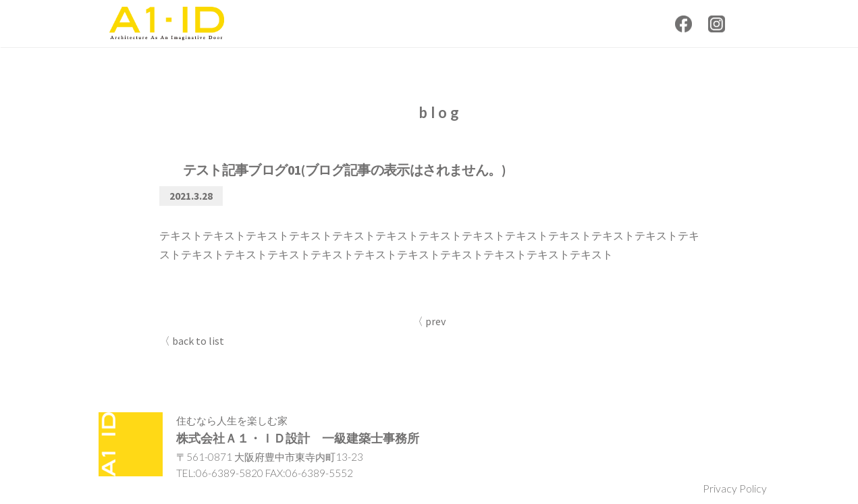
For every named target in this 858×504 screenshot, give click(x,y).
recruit (639, 22)
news (405, 22)
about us (460, 22)
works (523, 22)
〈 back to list (192, 342)
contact (582, 22)
